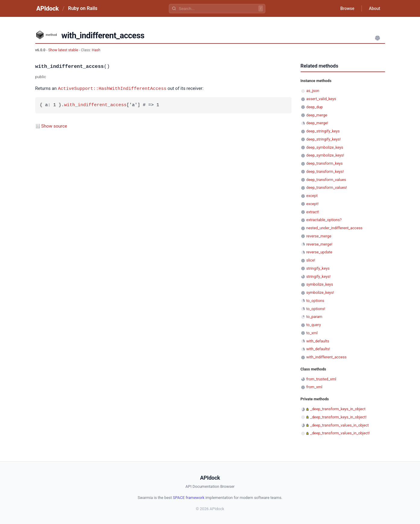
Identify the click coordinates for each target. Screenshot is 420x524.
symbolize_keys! (320, 292)
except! (313, 204)
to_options (315, 301)
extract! (313, 212)
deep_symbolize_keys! (325, 155)
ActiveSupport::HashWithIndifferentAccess (112, 88)
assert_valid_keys (321, 99)
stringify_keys (318, 268)
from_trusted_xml (321, 379)
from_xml (314, 387)
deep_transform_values (326, 180)
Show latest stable (64, 50)
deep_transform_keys (325, 163)
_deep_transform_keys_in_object (338, 409)
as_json (313, 91)
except (312, 196)
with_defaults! (318, 349)
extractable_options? (324, 220)
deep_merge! (317, 123)
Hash (96, 50)
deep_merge (317, 115)
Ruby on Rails (83, 8)
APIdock (48, 8)
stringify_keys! (319, 276)
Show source (54, 126)
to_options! (316, 309)
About (374, 8)
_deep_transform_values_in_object (339, 425)
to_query (314, 325)
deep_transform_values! (327, 187)
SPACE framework (189, 498)
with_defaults (318, 341)
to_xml (312, 333)
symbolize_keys (320, 284)
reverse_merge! (319, 244)
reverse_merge (319, 236)
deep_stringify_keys (323, 131)
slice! (311, 260)
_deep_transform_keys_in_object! (338, 417)
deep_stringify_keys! (324, 139)
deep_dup (315, 107)
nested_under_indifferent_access (334, 228)
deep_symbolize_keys (325, 147)
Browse (347, 8)
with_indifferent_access (95, 105)
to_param (314, 317)
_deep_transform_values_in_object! (340, 433)
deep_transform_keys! (325, 171)
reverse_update (319, 252)
